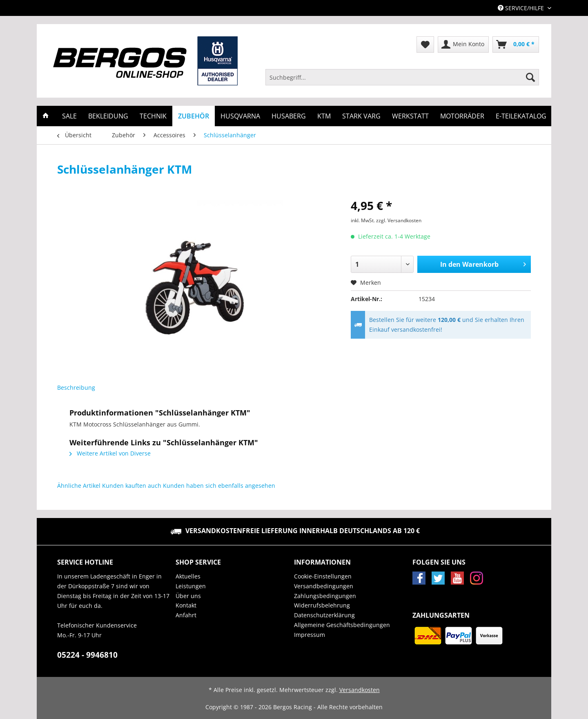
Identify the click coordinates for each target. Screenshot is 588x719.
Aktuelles (188, 576)
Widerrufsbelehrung (322, 605)
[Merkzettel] (425, 45)
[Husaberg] (289, 116)
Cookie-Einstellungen (323, 576)
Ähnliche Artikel (79, 486)
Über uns (188, 596)
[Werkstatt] (410, 116)
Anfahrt (186, 615)
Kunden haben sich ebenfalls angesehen (219, 486)
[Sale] (69, 116)
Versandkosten (360, 690)
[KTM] (324, 116)
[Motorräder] (462, 116)
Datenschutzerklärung (324, 615)
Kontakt (186, 605)
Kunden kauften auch (132, 486)
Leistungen (191, 586)
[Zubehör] (194, 116)
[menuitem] (402, 81)
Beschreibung (76, 387)
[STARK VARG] (361, 116)
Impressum (310, 635)
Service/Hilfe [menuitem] (522, 8)
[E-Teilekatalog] (521, 116)
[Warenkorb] (516, 45)
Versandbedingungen (324, 586)
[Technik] (153, 116)
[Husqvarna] (240, 116)
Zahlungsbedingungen (325, 596)
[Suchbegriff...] (402, 77)
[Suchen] (530, 77)
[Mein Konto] (463, 45)
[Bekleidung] (108, 116)
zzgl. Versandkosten (399, 220)
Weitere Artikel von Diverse (110, 453)
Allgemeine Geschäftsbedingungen (342, 625)
